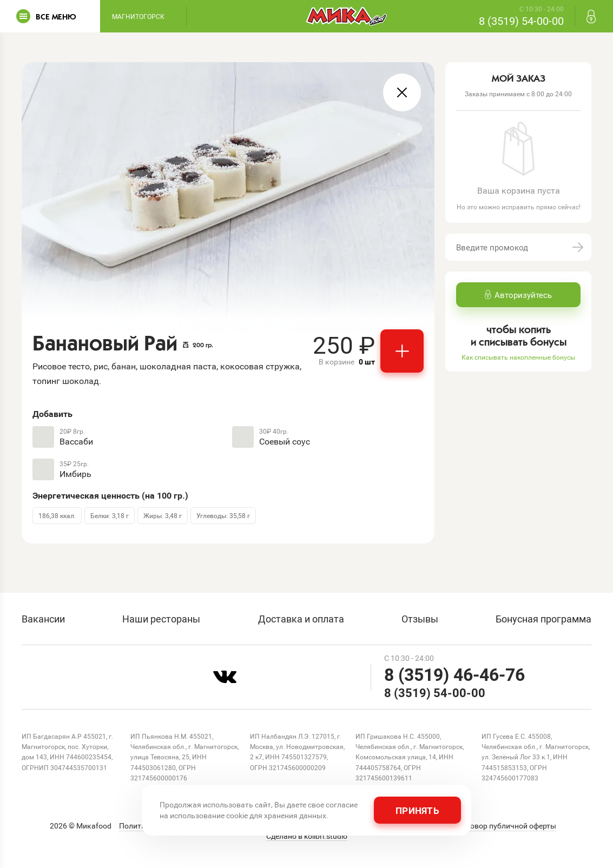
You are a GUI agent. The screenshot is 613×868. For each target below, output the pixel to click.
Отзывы (420, 619)
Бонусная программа (543, 619)
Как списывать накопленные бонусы (518, 357)
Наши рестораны (161, 619)
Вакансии (43, 619)
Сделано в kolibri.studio (307, 836)
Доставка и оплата (301, 619)
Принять (417, 810)
